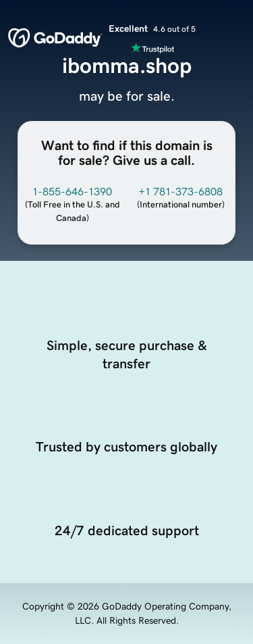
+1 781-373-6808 (180, 191)
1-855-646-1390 (72, 191)
